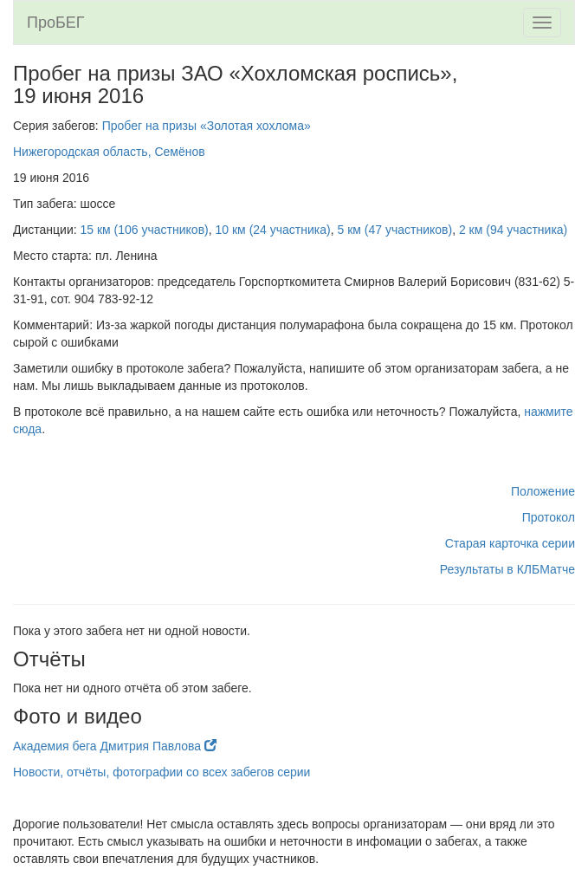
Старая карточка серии (510, 543)
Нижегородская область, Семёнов (109, 152)
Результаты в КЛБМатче (507, 569)
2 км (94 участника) (513, 230)
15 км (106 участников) (145, 230)
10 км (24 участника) (273, 230)
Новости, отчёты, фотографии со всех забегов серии (162, 772)
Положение (543, 491)
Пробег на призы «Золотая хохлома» (207, 126)
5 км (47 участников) (394, 230)
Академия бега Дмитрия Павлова (115, 746)
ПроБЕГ (56, 23)
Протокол (549, 517)
